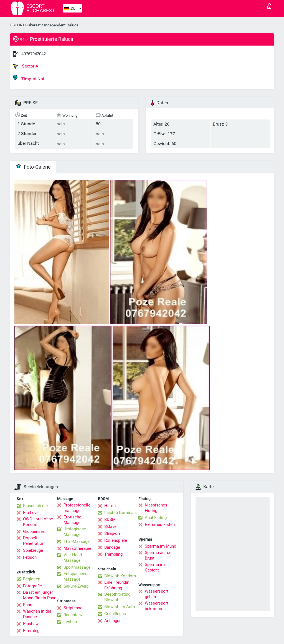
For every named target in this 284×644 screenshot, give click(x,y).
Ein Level (31, 513)
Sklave (110, 526)
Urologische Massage (75, 532)
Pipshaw (31, 624)
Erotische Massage (72, 520)
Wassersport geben (157, 594)
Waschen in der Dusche (37, 614)
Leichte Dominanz (121, 513)
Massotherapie (77, 548)
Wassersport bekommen (157, 606)
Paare (28, 605)
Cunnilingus (115, 614)
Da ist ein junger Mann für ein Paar (39, 595)
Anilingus (113, 621)
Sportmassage (77, 567)
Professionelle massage (77, 508)
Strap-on (112, 533)
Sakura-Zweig (76, 586)
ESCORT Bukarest (26, 25)
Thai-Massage (77, 541)
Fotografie (32, 586)
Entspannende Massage (77, 576)
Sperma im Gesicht (155, 567)
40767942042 (34, 54)
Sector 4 (26, 66)
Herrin (110, 506)
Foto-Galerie (33, 167)
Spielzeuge (33, 550)
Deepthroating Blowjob (117, 597)
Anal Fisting (156, 518)
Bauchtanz (73, 615)
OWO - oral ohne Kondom (38, 522)
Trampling (113, 554)
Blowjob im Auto (120, 607)
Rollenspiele (116, 540)
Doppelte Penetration (34, 541)
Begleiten (32, 579)
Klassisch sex (36, 506)
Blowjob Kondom (120, 576)
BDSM (110, 520)
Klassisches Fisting (156, 508)
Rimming (31, 631)
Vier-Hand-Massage (73, 558)
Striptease (73, 608)
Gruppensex (34, 531)
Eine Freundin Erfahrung (117, 585)
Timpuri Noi (29, 78)
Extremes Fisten (160, 525)
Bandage (112, 547)
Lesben (70, 622)
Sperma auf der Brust (159, 555)
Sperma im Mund (160, 546)
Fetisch (30, 557)
